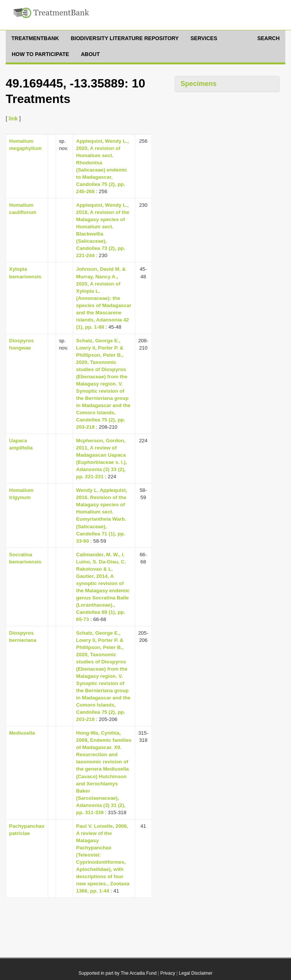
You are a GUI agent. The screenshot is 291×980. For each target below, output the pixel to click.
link (13, 119)
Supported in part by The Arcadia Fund (117, 973)
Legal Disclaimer (196, 973)
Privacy (168, 973)
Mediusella (22, 733)
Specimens (199, 84)
